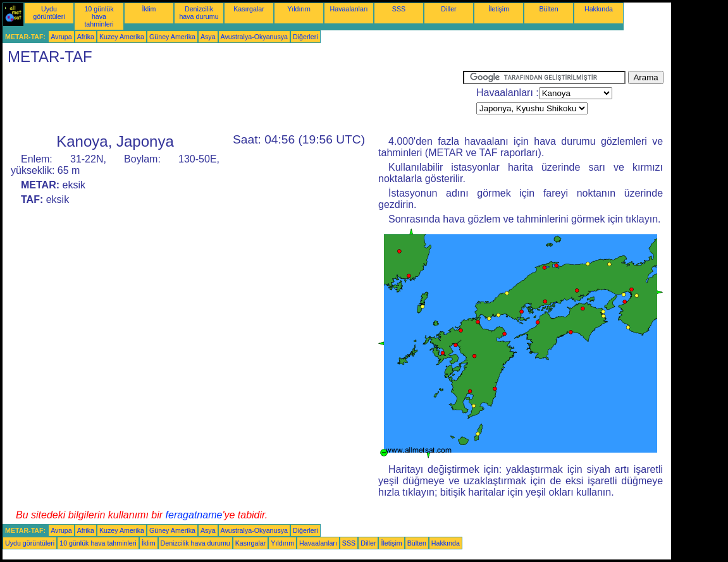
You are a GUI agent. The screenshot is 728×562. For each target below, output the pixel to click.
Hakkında (599, 9)
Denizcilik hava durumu (199, 13)
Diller (448, 9)
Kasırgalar (249, 9)
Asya (208, 37)
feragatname (194, 515)
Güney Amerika (172, 37)
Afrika (86, 37)
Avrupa (61, 37)
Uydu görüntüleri (49, 13)
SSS (399, 9)
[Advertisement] (233, 99)
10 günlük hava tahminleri (99, 16)
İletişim (499, 9)
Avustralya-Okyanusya (254, 37)
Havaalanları (349, 9)
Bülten (548, 9)
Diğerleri (305, 37)
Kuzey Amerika (122, 37)
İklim (149, 9)
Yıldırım (299, 9)
